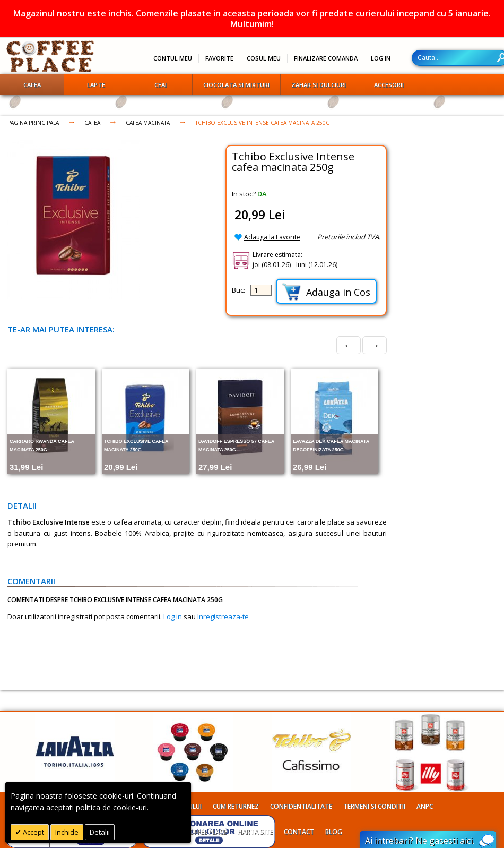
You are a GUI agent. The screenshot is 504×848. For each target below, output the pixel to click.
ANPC (425, 806)
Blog (334, 832)
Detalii (100, 832)
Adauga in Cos (326, 292)
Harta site (255, 832)
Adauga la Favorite (272, 237)
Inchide (67, 832)
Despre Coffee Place (194, 832)
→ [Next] (375, 345)
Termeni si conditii (374, 806)
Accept (33, 832)
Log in (173, 616)
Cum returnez (236, 806)
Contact (299, 832)
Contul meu (173, 58)
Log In (381, 58)
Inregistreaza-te (223, 616)
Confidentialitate (301, 806)
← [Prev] (349, 345)
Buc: (238, 290)
